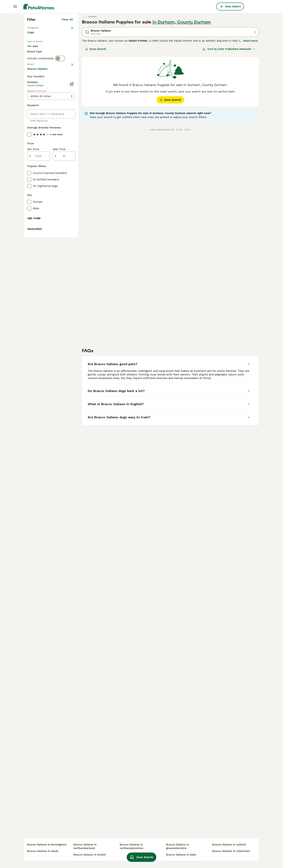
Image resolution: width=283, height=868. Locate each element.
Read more (251, 106)
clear (70, 145)
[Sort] (229, 114)
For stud (36, 124)
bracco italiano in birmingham (47, 845)
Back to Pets (36, 92)
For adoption (57, 115)
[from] (39, 318)
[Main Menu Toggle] (15, 6)
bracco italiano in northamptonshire (131, 846)
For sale (36, 115)
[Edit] (72, 245)
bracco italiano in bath (181, 855)
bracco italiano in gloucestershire (178, 846)
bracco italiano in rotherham (231, 851)
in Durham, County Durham (182, 87)
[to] (64, 318)
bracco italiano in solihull (229, 845)
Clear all (67, 84)
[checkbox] (29, 164)
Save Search (96, 114)
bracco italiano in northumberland (85, 846)
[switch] (60, 138)
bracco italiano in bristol (90, 855)
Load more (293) (65, 230)
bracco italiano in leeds (43, 851)
